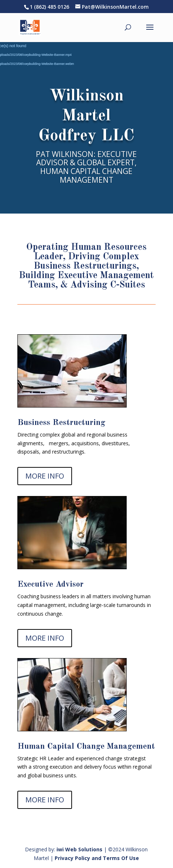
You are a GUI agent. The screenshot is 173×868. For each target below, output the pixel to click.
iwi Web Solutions (79, 849)
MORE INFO (45, 476)
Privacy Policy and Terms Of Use (97, 858)
